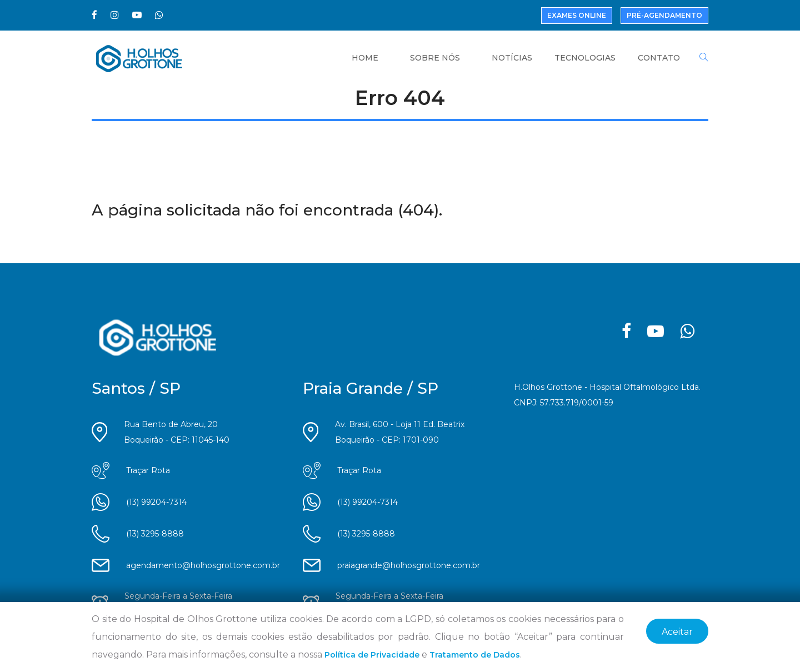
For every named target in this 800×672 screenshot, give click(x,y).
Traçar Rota (148, 470)
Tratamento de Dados (475, 655)
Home (365, 58)
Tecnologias (585, 58)
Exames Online (577, 15)
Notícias (512, 58)
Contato (659, 58)
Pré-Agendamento (664, 15)
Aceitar (677, 632)
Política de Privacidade (372, 655)
